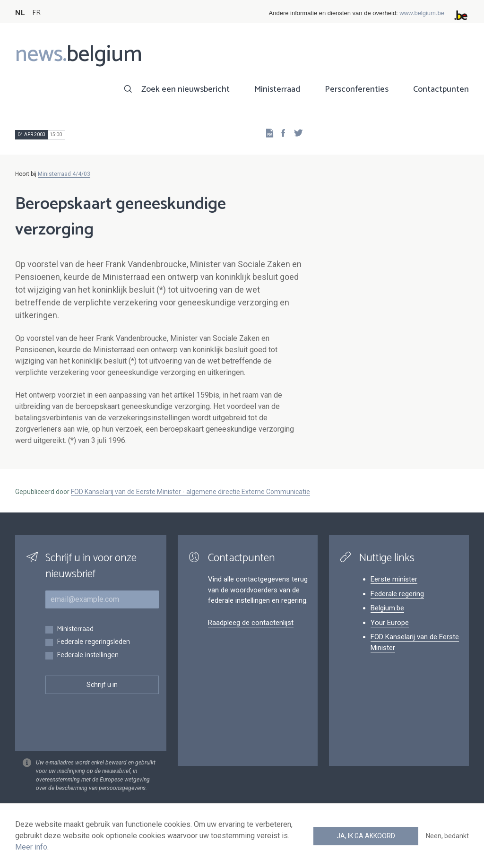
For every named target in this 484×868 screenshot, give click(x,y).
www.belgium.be (422, 13)
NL (20, 13)
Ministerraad (277, 89)
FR (36, 13)
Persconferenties (357, 89)
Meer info (31, 847)
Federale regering (397, 594)
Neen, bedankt (447, 836)
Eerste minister (394, 579)
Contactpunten (441, 89)
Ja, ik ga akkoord (366, 836)
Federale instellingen (88, 655)
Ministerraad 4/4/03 (64, 174)
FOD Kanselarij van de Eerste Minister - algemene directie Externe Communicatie (190, 492)
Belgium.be (387, 608)
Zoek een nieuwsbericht (186, 89)
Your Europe (390, 623)
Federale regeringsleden (93, 642)
